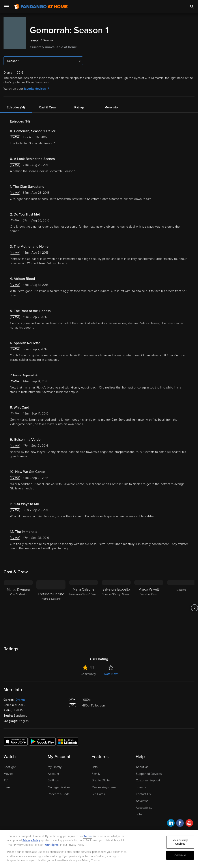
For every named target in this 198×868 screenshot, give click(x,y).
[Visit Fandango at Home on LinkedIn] (171, 824)
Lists (95, 767)
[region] (99, 849)
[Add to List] (192, 41)
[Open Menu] (6, 7)
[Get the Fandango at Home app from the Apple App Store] (16, 741)
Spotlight (10, 767)
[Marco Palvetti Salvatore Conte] (149, 608)
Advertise (142, 801)
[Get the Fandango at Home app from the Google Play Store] (42, 741)
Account (53, 774)
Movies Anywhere (104, 787)
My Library (55, 767)
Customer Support (148, 780)
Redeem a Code (59, 794)
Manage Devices (59, 787)
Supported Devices (149, 774)
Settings (53, 780)
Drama (20, 700)
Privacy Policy (31, 840)
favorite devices (37, 89)
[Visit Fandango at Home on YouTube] (189, 824)
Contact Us (143, 794)
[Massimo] (181, 608)
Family (96, 774)
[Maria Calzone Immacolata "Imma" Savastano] (84, 608)
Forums (141, 787)
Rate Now (111, 674)
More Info (111, 107)
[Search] (192, 7)
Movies (8, 774)
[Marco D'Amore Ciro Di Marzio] (18, 608)
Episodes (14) (16, 107)
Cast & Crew (48, 107)
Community (88, 674)
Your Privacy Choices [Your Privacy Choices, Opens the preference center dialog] (180, 842)
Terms (88, 836)
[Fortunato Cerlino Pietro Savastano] (51, 608)
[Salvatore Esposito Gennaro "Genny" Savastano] (116, 608)
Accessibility (144, 808)
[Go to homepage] (41, 7)
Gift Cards (98, 794)
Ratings (79, 107)
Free (7, 787)
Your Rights (51, 845)
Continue (180, 855)
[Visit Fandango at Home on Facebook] (180, 824)
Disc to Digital (101, 780)
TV (6, 780)
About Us (142, 767)
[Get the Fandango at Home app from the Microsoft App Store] (68, 741)
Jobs (139, 814)
